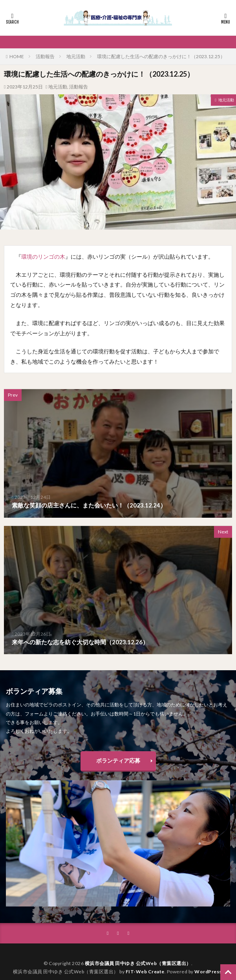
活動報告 (45, 56)
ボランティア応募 (118, 760)
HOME (17, 56)
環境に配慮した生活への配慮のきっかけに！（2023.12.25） (161, 56)
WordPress (208, 972)
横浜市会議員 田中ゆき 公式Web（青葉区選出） (138, 963)
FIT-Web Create (145, 972)
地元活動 (76, 56)
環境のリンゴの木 (43, 256)
